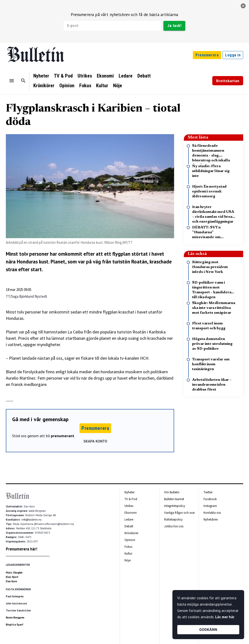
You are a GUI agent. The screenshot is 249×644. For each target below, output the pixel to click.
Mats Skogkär (14, 573)
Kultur (102, 86)
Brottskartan (228, 81)
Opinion (67, 86)
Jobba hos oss (174, 526)
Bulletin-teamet (174, 499)
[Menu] (12, 81)
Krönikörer (44, 86)
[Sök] (23, 81)
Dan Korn (11, 581)
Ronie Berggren (15, 618)
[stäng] (243, 6)
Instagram (210, 506)
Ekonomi (105, 76)
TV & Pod (63, 76)
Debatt (144, 76)
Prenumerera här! (22, 549)
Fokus (85, 86)
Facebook (210, 499)
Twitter (208, 492)
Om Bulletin (172, 492)
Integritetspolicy (175, 506)
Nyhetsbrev (211, 519)
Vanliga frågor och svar (179, 513)
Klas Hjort (12, 577)
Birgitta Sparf (15, 625)
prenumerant (62, 436)
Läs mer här (225, 617)
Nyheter (41, 76)
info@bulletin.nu (31, 520)
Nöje (118, 86)
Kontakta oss (212, 513)
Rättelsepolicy (173, 519)
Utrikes (85, 76)
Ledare (126, 76)
